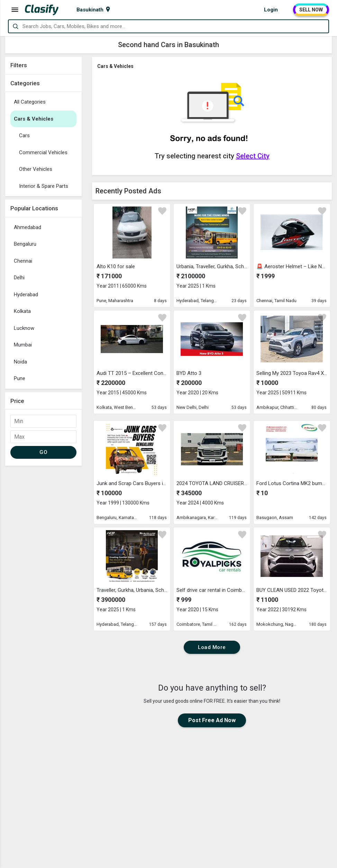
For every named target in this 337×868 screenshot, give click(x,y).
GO (43, 452)
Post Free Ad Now (212, 720)
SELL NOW (311, 10)
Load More (212, 647)
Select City (253, 156)
